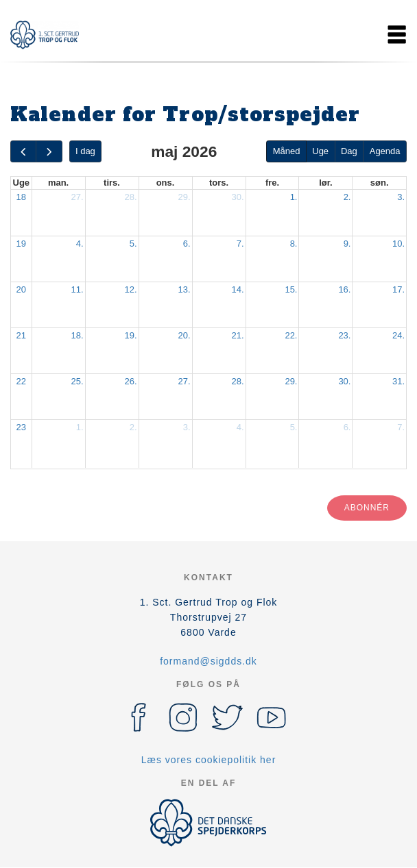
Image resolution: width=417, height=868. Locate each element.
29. (184, 197)
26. (130, 381)
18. (77, 335)
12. (130, 289)
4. (80, 244)
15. (291, 289)
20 (21, 289)
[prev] (23, 152)
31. (398, 381)
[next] (49, 152)
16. (344, 289)
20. (184, 335)
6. (187, 244)
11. (77, 289)
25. (77, 381)
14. (237, 289)
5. (133, 244)
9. (347, 244)
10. (398, 244)
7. (240, 244)
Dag (349, 151)
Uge (320, 151)
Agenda (385, 151)
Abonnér (367, 508)
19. (130, 335)
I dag (85, 151)
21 (21, 335)
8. (294, 244)
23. (344, 335)
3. (401, 197)
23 (21, 427)
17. (398, 289)
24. (398, 335)
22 (21, 381)
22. (291, 335)
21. (237, 335)
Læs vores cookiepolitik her (209, 760)
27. (77, 197)
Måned (287, 151)
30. (237, 197)
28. (130, 197)
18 (21, 197)
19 (21, 244)
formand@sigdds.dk (208, 661)
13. (184, 289)
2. (347, 197)
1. (294, 197)
